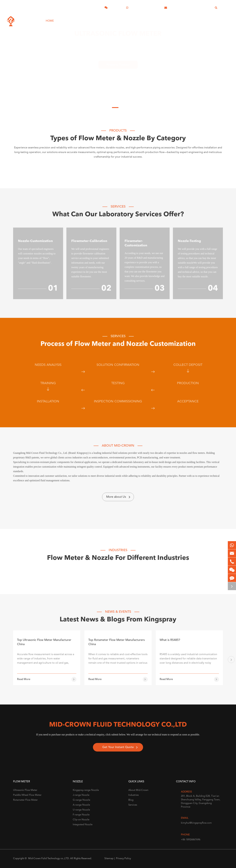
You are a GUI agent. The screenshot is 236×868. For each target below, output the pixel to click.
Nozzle (78, 782)
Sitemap (109, 859)
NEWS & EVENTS (118, 614)
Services (88, 19)
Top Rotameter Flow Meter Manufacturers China (117, 647)
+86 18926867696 (143, 8)
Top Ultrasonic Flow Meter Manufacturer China (44, 647)
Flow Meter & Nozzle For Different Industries (118, 561)
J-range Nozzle (81, 795)
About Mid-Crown (135, 19)
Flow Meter (22, 782)
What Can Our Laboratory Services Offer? (118, 217)
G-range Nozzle (81, 800)
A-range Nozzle (81, 805)
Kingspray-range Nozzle (86, 790)
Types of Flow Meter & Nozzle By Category (118, 141)
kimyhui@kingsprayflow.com (188, 8)
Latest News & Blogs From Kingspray (118, 622)
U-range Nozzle (81, 810)
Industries (108, 19)
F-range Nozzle (81, 815)
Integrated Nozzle (83, 825)
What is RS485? (170, 645)
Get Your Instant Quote (118, 750)
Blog (159, 19)
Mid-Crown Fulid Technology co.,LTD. (49, 859)
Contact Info (186, 782)
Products (68, 19)
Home (50, 19)
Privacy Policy (123, 859)
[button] (231, 662)
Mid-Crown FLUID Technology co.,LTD (118, 727)
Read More (24, 684)
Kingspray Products (118, 62)
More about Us (118, 499)
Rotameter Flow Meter (25, 800)
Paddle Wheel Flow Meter (27, 795)
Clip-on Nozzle (81, 820)
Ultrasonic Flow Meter (118, 35)
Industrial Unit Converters (188, 19)
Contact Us (223, 19)
